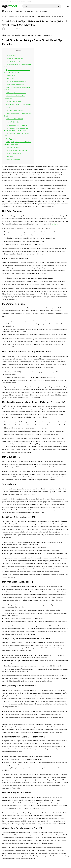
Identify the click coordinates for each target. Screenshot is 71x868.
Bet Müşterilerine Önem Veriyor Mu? (17, 125)
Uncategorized (13, 16)
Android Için (9, 107)
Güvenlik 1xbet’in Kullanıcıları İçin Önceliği (18, 104)
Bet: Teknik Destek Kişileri (14, 153)
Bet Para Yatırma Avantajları (14, 58)
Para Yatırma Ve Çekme (13, 62)
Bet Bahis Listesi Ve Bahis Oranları (16, 150)
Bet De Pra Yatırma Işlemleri (14, 111)
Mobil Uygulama (11, 139)
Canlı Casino (9, 157)
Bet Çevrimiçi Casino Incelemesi (16, 93)
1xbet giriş (55, 224)
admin (8, 29)
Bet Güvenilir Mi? (11, 75)
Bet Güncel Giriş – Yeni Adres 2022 (16, 81)
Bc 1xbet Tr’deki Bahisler (13, 122)
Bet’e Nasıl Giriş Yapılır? (13, 147)
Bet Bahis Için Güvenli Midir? (14, 119)
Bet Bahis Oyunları (11, 55)
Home (4, 16)
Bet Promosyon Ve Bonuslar (14, 101)
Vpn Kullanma (10, 78)
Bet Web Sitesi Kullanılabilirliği (15, 84)
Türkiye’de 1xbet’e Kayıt (13, 160)
